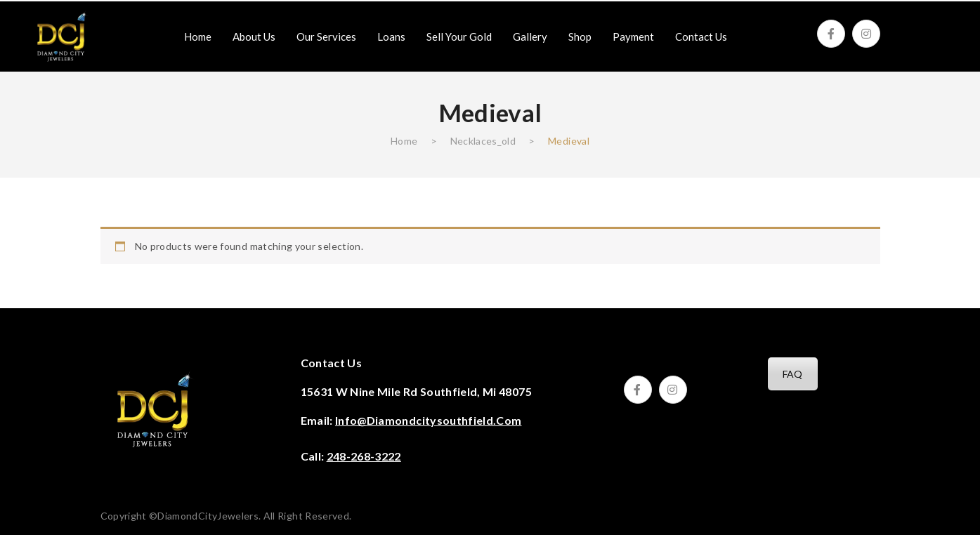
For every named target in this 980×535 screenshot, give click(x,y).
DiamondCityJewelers (208, 516)
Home (404, 141)
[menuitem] (198, 37)
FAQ (793, 374)
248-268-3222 (364, 456)
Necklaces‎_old (483, 141)
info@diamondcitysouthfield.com (429, 420)
